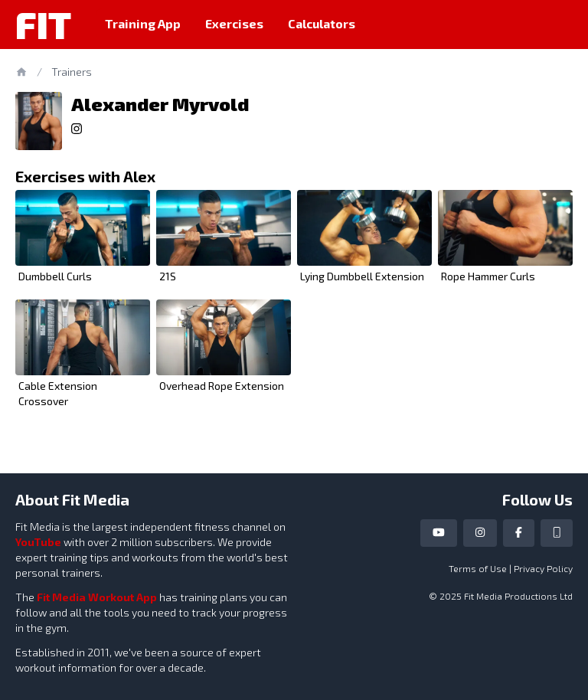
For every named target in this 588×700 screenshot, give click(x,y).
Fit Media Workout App (97, 597)
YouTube (38, 542)
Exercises (234, 23)
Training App (143, 23)
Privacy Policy (543, 568)
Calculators (322, 23)
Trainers (72, 72)
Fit (43, 25)
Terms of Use (478, 568)
